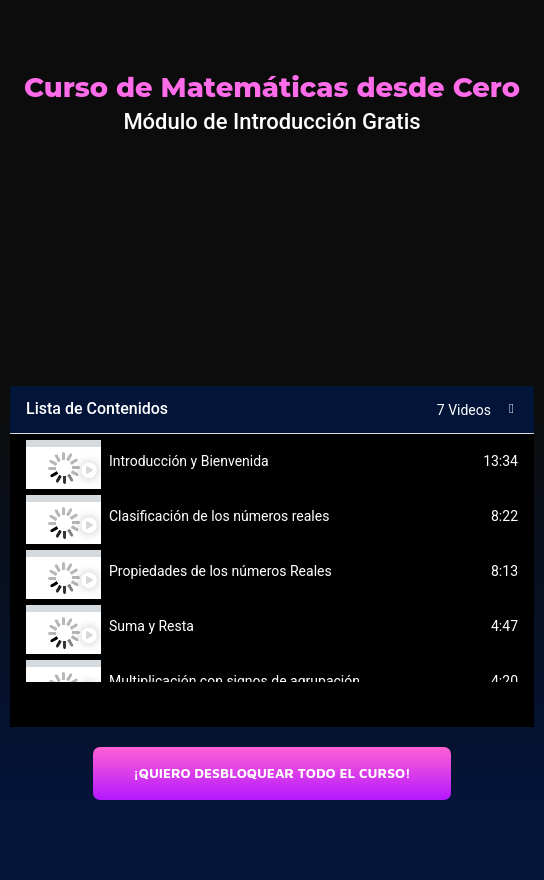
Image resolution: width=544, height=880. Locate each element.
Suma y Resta (151, 626)
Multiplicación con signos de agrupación (234, 681)
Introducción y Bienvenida (189, 461)
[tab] (272, 461)
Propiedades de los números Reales (220, 571)
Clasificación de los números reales (219, 516)
